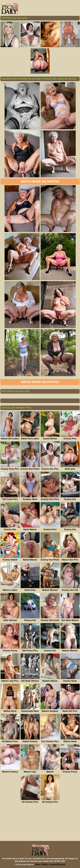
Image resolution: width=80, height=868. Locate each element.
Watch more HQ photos (40, 181)
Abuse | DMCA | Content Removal (50, 864)
